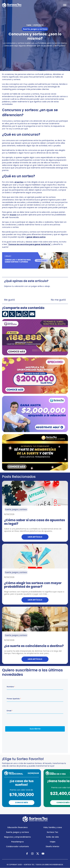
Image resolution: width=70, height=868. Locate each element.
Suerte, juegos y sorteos (17, 832)
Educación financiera (17, 827)
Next (47, 811)
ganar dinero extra (36, 237)
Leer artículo (35, 537)
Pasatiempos (17, 842)
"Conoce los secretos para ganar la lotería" (29, 244)
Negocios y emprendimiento (17, 837)
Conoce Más (22, 803)
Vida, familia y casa (53, 827)
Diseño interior (53, 846)
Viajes (53, 842)
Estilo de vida (52, 837)
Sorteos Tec (52, 832)
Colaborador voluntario (17, 846)
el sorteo (19, 182)
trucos (13, 215)
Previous (25, 811)
